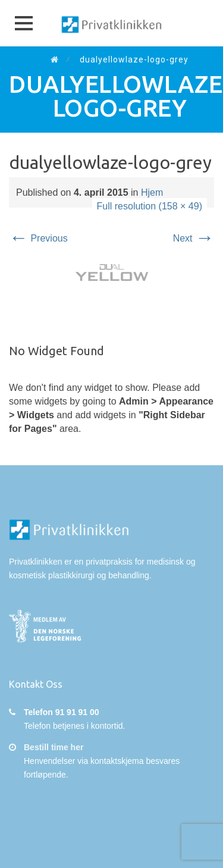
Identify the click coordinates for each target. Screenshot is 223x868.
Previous (38, 238)
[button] (24, 23)
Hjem (152, 192)
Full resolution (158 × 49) (150, 206)
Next (194, 238)
